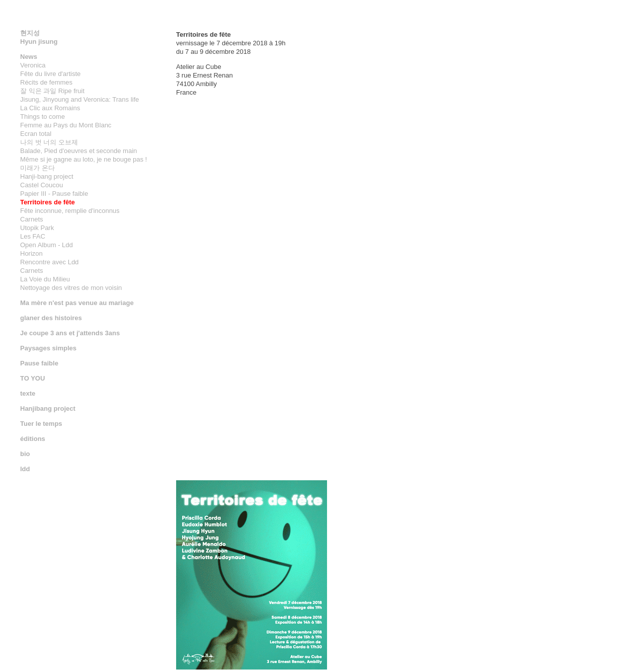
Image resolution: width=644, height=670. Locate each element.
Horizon (31, 253)
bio (25, 454)
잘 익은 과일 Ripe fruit (52, 91)
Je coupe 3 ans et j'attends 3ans (70, 333)
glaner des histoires (51, 318)
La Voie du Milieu (45, 279)
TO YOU (32, 378)
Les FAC (33, 236)
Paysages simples (48, 348)
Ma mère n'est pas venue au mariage (77, 303)
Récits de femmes (46, 82)
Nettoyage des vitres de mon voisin (71, 288)
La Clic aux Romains (50, 108)
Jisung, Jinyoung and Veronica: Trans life (79, 99)
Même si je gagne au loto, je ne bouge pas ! (84, 159)
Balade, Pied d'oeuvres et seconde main (78, 151)
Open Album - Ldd (47, 245)
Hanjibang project (48, 408)
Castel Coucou (42, 185)
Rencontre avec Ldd (49, 262)
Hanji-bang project (47, 176)
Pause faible (39, 363)
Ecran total (36, 134)
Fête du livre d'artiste (50, 74)
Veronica (33, 65)
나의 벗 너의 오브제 (49, 142)
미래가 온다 (37, 168)
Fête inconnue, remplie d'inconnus (70, 211)
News (29, 57)
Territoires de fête (48, 202)
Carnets (32, 219)
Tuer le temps (41, 424)
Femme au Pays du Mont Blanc (66, 125)
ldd (25, 469)
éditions (33, 439)
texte (28, 393)
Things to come (43, 117)
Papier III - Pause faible (54, 194)
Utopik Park (37, 228)
